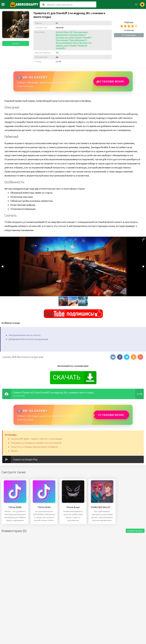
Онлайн (87, 37)
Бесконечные (80, 32)
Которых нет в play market (69, 37)
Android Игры (62, 32)
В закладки (129, 35)
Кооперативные (77, 35)
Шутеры (83, 43)
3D (71, 32)
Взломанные (62, 35)
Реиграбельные (77, 40)
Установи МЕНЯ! (111, 81)
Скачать (16, 43)
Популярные (62, 40)
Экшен (73, 45)
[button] (143, 239)
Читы (75, 43)
